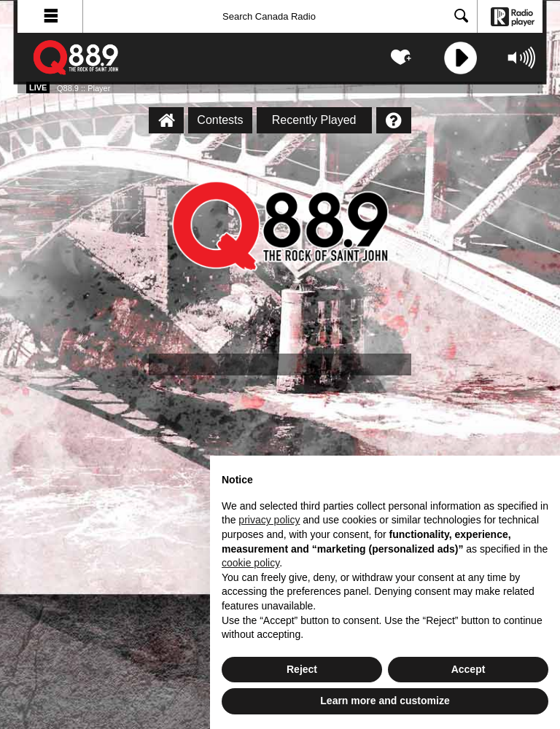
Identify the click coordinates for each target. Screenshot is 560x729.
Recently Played (314, 120)
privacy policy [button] (269, 520)
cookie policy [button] (250, 563)
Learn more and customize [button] (385, 701)
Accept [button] (468, 669)
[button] (50, 16)
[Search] (280, 16)
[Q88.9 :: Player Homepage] (166, 120)
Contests (220, 120)
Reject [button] (302, 669)
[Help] (394, 120)
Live (38, 87)
